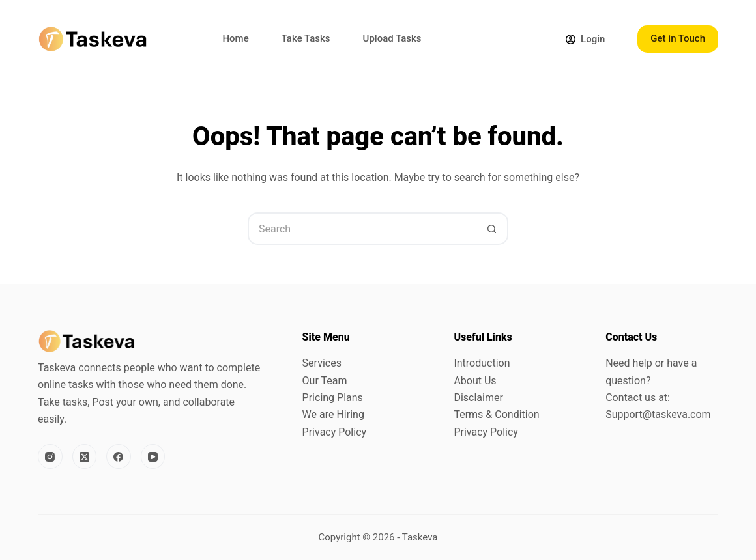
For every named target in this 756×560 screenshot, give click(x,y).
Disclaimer (478, 398)
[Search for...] (362, 229)
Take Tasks (306, 38)
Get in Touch (678, 38)
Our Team (325, 381)
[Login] (585, 39)
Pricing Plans (333, 398)
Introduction (482, 363)
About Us (475, 381)
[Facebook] (119, 456)
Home (235, 38)
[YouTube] (153, 456)
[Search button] (492, 229)
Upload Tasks (392, 38)
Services (322, 363)
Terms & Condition (496, 414)
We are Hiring (333, 414)
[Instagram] (50, 456)
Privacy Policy (335, 432)
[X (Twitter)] (85, 456)
